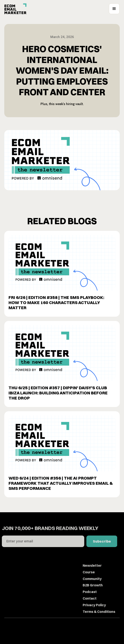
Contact (90, 607)
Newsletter (92, 574)
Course (89, 581)
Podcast (90, 600)
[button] (114, 9)
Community (92, 587)
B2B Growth (93, 594)
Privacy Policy (94, 614)
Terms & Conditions (99, 620)
